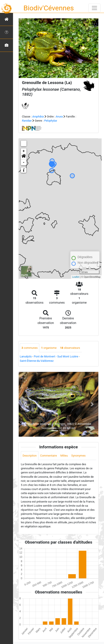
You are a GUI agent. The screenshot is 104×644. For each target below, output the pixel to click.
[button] (24, 157)
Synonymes (78, 456)
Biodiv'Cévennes (49, 8)
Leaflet (76, 277)
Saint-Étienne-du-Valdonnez (37, 361)
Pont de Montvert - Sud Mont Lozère (56, 356)
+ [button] (24, 151)
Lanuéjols (26, 356)
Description (30, 456)
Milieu (64, 456)
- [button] (24, 162)
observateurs (70, 348)
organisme (49, 348)
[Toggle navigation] (94, 8)
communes (30, 348)
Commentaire (49, 456)
